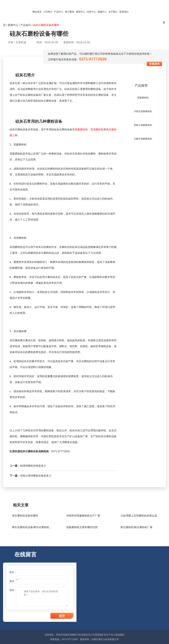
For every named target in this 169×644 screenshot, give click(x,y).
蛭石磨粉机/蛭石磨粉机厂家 (137, 527)
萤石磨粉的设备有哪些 (25, 516)
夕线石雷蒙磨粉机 (143, 111)
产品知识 (26, 25)
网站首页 (37, 12)
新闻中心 (81, 12)
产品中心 (59, 12)
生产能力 (113, 12)
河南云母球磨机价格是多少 (36, 476)
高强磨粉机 (97, 130)
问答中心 (91, 12)
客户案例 (70, 12)
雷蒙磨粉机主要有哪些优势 (82, 527)
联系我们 (124, 12)
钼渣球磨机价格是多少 (33, 466)
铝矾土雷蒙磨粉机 (143, 125)
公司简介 (48, 12)
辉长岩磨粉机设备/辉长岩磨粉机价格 (32, 527)
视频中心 (102, 12)
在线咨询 (154, 64)
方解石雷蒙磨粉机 (143, 139)
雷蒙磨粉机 (81, 130)
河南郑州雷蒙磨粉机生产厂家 (83, 516)
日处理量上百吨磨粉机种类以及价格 (141, 516)
